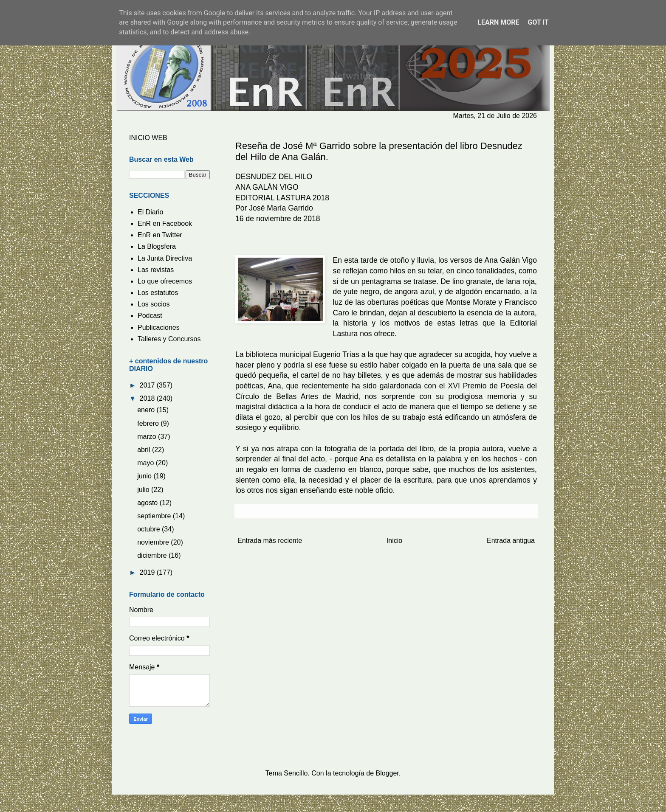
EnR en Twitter (160, 235)
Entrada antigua (511, 541)
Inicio (394, 541)
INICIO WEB (148, 138)
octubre (150, 529)
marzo (148, 437)
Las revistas (156, 270)
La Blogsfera (157, 246)
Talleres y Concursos (169, 339)
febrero (149, 423)
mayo (147, 463)
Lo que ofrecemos (165, 281)
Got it (538, 22)
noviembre (154, 542)
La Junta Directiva (165, 258)
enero (147, 410)
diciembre (153, 555)
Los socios (154, 304)
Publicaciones (159, 327)
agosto (148, 503)
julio (144, 490)
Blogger (387, 773)
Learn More (498, 22)
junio (145, 476)
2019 (148, 572)
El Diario (150, 212)
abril (145, 450)
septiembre (155, 516)
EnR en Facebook (165, 223)
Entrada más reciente (270, 541)
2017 (148, 385)
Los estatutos (158, 293)
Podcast (150, 316)
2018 (148, 398)
